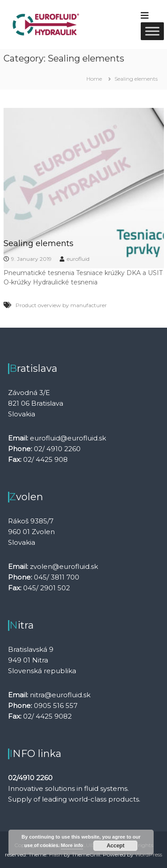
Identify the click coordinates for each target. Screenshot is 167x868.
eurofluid (78, 259)
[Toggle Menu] (152, 31)
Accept (115, 846)
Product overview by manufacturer (61, 305)
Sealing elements (39, 243)
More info (72, 845)
